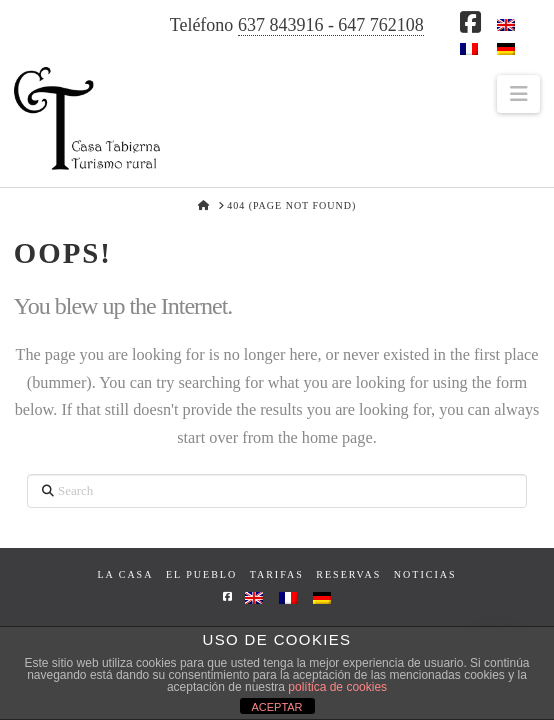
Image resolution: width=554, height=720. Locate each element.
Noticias (425, 574)
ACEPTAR (276, 707)
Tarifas (277, 574)
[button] (518, 94)
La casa (125, 574)
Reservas (348, 574)
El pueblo (201, 574)
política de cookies (337, 687)
